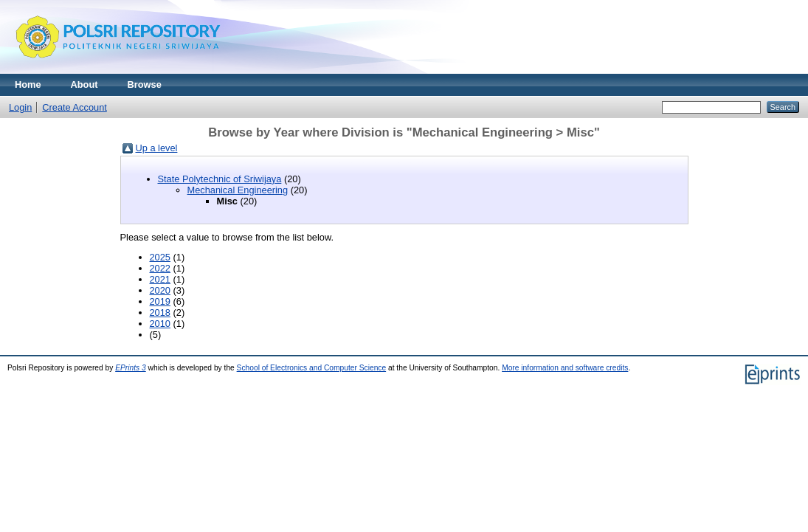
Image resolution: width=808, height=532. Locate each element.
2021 (160, 279)
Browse (145, 84)
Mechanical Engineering (238, 190)
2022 (160, 268)
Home (28, 84)
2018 (160, 312)
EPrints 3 (131, 368)
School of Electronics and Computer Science (312, 368)
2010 (160, 324)
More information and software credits (565, 368)
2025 (160, 257)
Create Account (75, 107)
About (84, 84)
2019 (160, 301)
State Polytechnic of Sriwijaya (220, 179)
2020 (160, 290)
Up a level (157, 148)
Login (20, 107)
